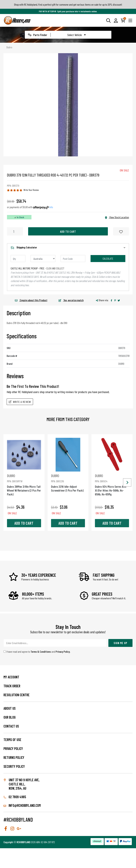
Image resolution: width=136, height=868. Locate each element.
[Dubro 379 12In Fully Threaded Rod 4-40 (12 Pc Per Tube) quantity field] (15, 231)
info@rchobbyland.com (22, 805)
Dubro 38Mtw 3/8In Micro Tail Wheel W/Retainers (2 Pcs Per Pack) (24, 485)
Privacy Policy (63, 652)
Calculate (108, 258)
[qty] (18, 259)
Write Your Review (31, 190)
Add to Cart (68, 231)
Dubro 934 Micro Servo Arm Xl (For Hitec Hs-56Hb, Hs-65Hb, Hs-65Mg (112, 485)
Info (51, 207)
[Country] (43, 259)
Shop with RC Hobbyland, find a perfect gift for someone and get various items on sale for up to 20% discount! (68, 4)
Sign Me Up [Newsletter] (120, 643)
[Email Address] (55, 643)
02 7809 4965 (15, 797)
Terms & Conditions (41, 652)
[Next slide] (127, 483)
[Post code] (73, 259)
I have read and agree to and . (37, 652)
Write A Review (20, 402)
